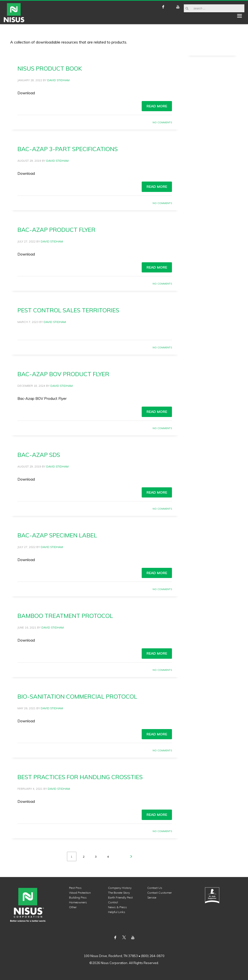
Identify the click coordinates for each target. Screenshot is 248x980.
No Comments (162, 122)
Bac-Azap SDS (39, 455)
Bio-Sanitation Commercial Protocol (77, 696)
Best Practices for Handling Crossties (80, 777)
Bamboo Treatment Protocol (65, 616)
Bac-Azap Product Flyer (56, 230)
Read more (157, 106)
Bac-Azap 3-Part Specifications (68, 149)
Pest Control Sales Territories (68, 310)
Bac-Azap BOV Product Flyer (63, 374)
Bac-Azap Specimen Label (57, 535)
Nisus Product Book (50, 68)
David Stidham (58, 80)
